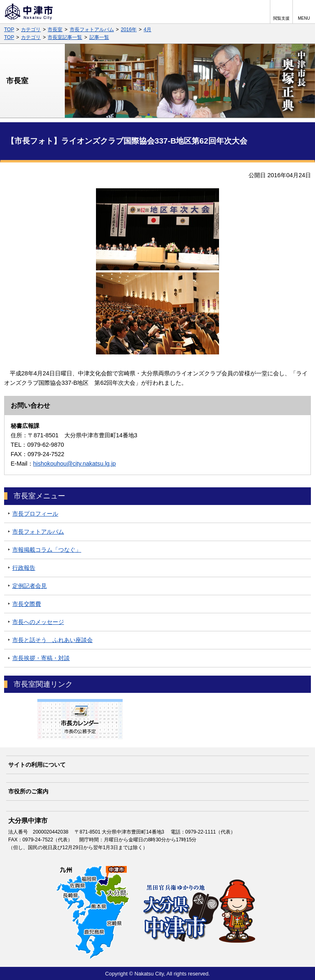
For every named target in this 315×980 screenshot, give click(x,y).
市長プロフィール (35, 514)
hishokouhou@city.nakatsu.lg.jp (75, 464)
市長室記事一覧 (65, 37)
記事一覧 (99, 37)
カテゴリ (31, 30)
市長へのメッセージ (38, 622)
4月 (147, 30)
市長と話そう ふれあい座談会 (52, 640)
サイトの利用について (37, 765)
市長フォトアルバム (92, 30)
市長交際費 (27, 604)
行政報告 (24, 568)
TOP (9, 30)
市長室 (55, 30)
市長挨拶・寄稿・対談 (41, 658)
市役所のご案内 (28, 791)
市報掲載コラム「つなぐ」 (47, 550)
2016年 (129, 30)
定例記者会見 (30, 586)
